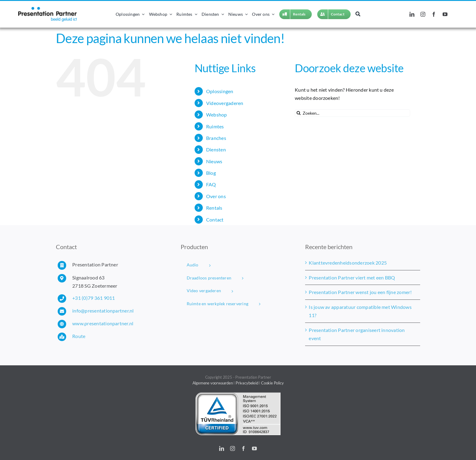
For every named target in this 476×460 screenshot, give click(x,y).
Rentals (214, 208)
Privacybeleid (247, 383)
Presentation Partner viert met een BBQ (352, 277)
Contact (215, 220)
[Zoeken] (358, 14)
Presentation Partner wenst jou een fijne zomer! (360, 292)
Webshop (217, 115)
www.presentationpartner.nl (103, 323)
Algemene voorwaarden (213, 383)
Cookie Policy (272, 383)
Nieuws (214, 161)
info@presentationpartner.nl (103, 311)
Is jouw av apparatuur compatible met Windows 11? (360, 311)
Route (79, 336)
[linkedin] (412, 14)
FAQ (211, 184)
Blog (211, 173)
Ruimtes (215, 126)
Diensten (216, 149)
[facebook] (434, 14)
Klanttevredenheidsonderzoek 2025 (348, 263)
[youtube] (445, 14)
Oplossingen (220, 91)
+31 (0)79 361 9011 (93, 298)
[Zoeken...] (352, 113)
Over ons (216, 196)
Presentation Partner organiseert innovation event (357, 334)
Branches (216, 138)
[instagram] (423, 14)
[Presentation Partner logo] (48, 9)
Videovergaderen (225, 103)
